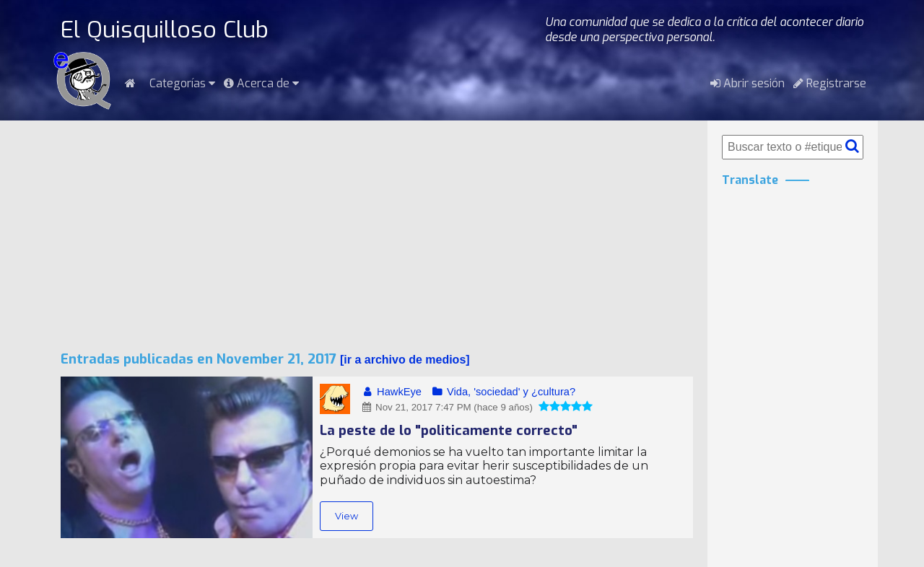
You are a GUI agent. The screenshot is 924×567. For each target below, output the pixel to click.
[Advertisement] (377, 236)
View (346, 516)
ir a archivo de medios (405, 360)
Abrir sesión (748, 83)
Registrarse (830, 83)
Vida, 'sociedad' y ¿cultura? (503, 392)
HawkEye (391, 392)
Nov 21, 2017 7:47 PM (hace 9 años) (446, 407)
